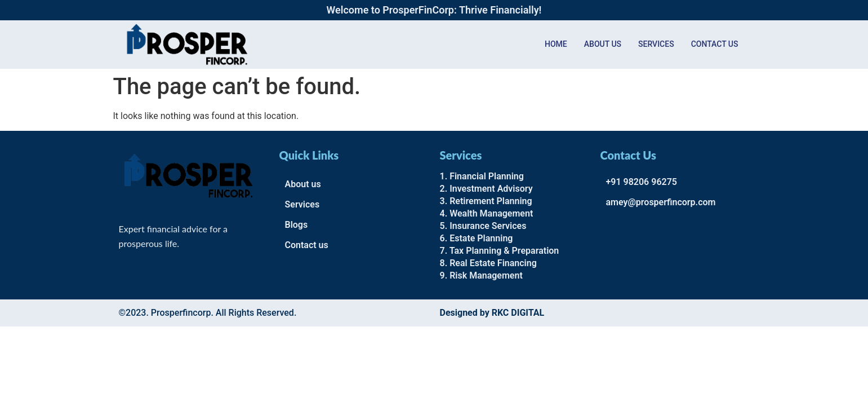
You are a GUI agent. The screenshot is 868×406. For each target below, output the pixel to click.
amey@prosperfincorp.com (661, 202)
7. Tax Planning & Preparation (500, 251)
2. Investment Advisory (486, 189)
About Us (603, 44)
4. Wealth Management (487, 213)
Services (656, 44)
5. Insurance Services (483, 226)
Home (556, 44)
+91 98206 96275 (642, 182)
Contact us (715, 44)
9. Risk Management (481, 275)
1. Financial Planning (482, 176)
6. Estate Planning (477, 238)
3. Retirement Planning (486, 201)
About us (303, 184)
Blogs (297, 225)
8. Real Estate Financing (488, 263)
